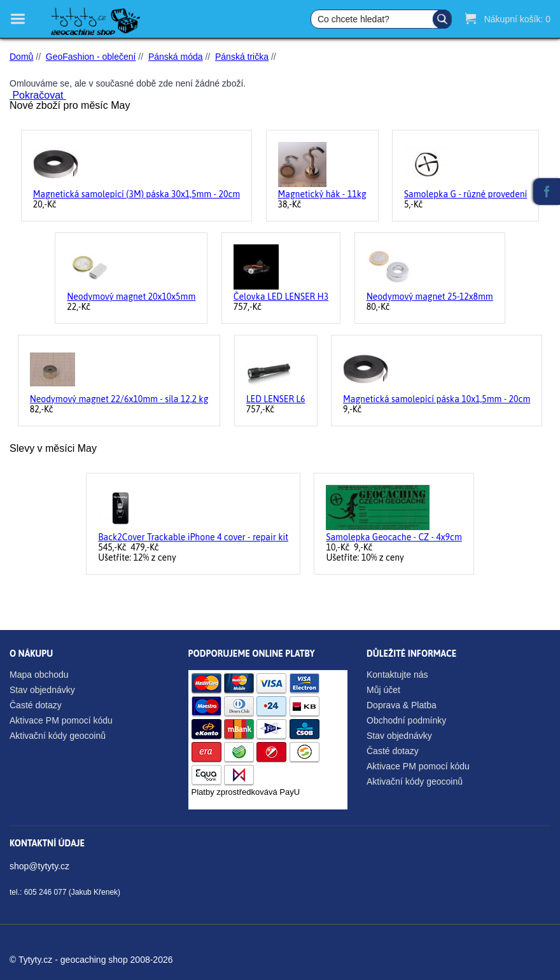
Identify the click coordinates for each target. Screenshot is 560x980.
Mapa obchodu (39, 675)
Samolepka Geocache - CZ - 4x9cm (394, 537)
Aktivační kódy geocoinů (58, 736)
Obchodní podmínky (406, 720)
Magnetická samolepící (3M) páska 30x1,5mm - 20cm (136, 194)
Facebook (547, 192)
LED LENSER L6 (276, 399)
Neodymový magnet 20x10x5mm (131, 297)
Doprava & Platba (402, 705)
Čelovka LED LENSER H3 (281, 297)
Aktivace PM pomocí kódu (61, 720)
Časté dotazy (36, 705)
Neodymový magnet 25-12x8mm (430, 297)
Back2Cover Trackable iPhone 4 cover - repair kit (193, 537)
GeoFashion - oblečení (91, 57)
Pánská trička (242, 57)
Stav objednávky (42, 690)
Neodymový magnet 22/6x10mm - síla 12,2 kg (119, 399)
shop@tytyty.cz (39, 866)
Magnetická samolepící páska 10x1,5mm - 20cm (437, 399)
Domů (21, 57)
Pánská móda (176, 57)
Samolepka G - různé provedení (465, 194)
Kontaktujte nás (397, 675)
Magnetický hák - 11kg (322, 194)
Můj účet (383, 690)
